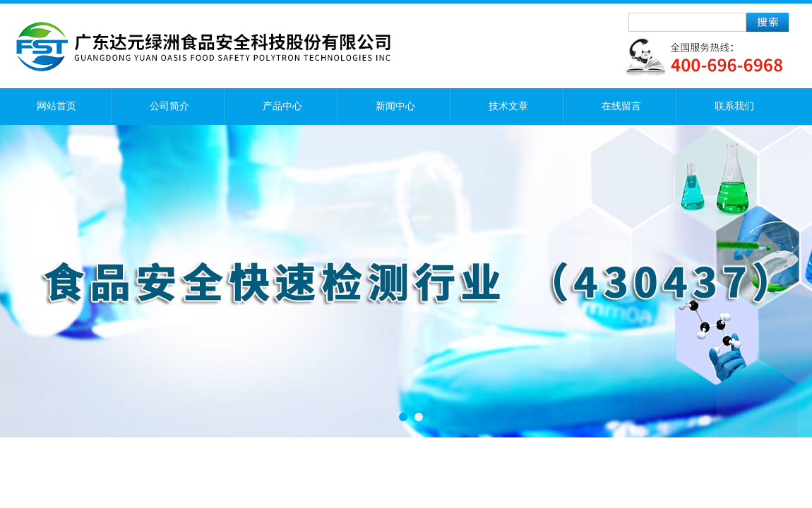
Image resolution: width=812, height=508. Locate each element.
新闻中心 (395, 106)
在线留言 (621, 106)
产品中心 (282, 106)
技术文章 (508, 106)
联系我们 (734, 106)
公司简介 (169, 106)
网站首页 (56, 106)
